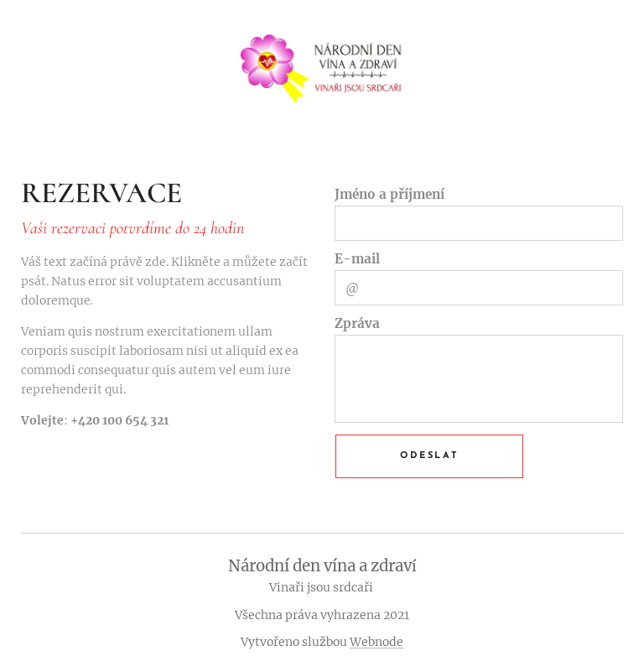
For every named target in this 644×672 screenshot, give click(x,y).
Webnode (377, 642)
